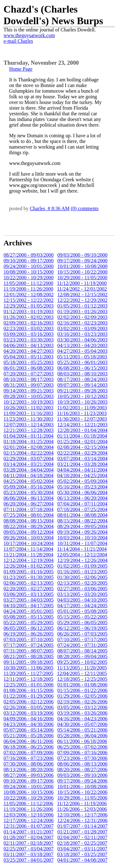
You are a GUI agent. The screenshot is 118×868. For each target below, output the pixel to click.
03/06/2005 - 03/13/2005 (28, 594)
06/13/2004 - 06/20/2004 (82, 498)
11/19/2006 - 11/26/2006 (28, 809)
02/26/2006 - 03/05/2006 (28, 707)
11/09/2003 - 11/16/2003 (28, 413)
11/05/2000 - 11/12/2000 (28, 283)
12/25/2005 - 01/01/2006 (28, 685)
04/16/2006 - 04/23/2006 (82, 719)
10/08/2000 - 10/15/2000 (28, 272)
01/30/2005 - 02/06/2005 (82, 577)
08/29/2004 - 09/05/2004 (82, 526)
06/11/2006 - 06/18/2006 (82, 741)
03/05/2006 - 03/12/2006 (82, 707)
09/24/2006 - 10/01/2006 (28, 786)
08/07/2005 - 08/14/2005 (82, 651)
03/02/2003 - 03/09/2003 (82, 328)
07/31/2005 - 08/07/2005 (28, 651)
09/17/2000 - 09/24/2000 (82, 261)
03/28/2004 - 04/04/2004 (28, 470)
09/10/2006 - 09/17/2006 (28, 781)
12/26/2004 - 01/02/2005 (28, 566)
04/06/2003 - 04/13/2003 (28, 345)
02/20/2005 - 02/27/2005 (28, 589)
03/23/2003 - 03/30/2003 (28, 340)
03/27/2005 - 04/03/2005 (28, 600)
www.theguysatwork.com (29, 35)
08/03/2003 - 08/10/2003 (82, 374)
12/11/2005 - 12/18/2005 (28, 679)
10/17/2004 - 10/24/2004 (28, 543)
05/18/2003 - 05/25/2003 (28, 362)
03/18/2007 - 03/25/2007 (82, 854)
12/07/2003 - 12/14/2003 (28, 425)
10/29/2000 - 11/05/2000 (82, 278)
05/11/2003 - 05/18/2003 (82, 357)
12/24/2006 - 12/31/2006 (82, 820)
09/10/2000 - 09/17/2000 (28, 261)
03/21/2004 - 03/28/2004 (82, 464)
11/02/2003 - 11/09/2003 (82, 408)
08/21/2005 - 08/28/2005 (28, 656)
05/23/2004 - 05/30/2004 (28, 492)
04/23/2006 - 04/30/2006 (28, 724)
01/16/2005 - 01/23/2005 (82, 572)
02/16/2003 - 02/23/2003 (82, 323)
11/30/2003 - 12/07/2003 (82, 419)
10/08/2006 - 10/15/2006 (28, 792)
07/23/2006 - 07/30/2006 (82, 758)
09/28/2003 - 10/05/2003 (28, 396)
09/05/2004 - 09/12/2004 (28, 532)
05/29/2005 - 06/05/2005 (82, 622)
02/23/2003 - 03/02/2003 (28, 328)
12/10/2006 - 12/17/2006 (82, 815)
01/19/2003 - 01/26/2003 (82, 311)
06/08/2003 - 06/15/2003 (82, 368)
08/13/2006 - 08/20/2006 (28, 770)
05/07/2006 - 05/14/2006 (28, 730)
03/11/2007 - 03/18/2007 (28, 854)
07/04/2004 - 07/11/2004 (82, 504)
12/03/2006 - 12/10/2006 (28, 815)
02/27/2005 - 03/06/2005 (82, 589)
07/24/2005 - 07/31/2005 (82, 645)
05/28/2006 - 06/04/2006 (82, 736)
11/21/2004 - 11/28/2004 (28, 555)
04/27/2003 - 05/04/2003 (82, 351)
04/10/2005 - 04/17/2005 (28, 606)
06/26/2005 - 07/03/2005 (82, 634)
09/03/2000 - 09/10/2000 (82, 255)
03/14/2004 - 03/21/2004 (28, 464)
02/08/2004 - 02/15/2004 (82, 447)
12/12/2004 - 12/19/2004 (28, 560)
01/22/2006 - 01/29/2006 (28, 696)
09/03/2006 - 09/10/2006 (82, 775)
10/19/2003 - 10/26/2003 (82, 402)
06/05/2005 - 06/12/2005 (28, 628)
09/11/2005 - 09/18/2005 (28, 662)
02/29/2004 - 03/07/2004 (28, 459)
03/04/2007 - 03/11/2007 (82, 849)
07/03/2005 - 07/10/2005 (28, 639)
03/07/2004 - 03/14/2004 (82, 459)
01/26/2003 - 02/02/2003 (28, 317)
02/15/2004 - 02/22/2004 (28, 453)
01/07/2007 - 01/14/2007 (82, 826)
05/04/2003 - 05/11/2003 (28, 357)
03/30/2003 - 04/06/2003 (82, 340)
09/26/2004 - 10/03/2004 (28, 538)
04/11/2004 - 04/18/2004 (28, 475)
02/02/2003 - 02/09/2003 (82, 317)
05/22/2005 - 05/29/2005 (28, 622)
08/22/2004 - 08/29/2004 (28, 526)
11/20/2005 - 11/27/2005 (28, 673)
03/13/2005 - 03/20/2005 (82, 594)
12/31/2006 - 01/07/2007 (28, 826)
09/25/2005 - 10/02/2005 (82, 662)
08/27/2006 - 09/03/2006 (28, 775)
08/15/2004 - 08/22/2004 (82, 521)
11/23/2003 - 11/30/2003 (28, 419)
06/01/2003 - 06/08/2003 (28, 368)
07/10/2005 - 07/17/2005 (82, 639)
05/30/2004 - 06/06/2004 (82, 492)
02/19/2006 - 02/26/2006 (82, 702)
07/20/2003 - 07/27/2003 (28, 374)
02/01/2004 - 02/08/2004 (28, 447)
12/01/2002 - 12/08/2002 (28, 295)
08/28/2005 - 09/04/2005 (82, 656)
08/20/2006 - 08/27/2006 (82, 770)
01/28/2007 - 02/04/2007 (28, 837)
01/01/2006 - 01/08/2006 (82, 685)
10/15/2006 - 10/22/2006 (82, 792)
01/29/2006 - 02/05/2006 (82, 696)
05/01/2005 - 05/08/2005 (82, 611)
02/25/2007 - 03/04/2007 (28, 849)
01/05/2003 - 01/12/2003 (82, 306)
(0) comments (85, 208)
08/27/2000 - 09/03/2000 (28, 255)
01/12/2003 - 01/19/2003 (28, 311)
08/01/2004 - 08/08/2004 (82, 515)
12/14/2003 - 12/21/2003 (82, 425)
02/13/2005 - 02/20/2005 (82, 583)
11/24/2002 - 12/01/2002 (82, 289)
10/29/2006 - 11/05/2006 (82, 798)
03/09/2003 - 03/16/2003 (28, 334)
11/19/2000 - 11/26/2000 (28, 289)
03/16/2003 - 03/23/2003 (82, 334)
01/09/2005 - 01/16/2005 (28, 572)
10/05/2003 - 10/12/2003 (82, 396)
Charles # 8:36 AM (50, 208)
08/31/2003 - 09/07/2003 (28, 385)
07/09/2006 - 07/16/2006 (82, 753)
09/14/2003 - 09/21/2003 (28, 391)
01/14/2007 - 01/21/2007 (28, 832)
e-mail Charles (18, 41)
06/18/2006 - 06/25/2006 (28, 747)
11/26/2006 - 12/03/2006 (82, 809)
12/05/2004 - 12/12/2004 (82, 555)
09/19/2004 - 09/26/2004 (82, 532)
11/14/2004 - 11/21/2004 (82, 549)
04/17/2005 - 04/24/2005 (82, 606)
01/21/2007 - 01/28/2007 (82, 832)
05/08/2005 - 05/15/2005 (28, 617)
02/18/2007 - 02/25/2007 (82, 843)
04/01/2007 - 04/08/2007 (82, 860)
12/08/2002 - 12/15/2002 (82, 295)
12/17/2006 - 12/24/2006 (28, 820)
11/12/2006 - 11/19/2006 (82, 803)
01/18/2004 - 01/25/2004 (28, 442)
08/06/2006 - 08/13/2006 (82, 764)
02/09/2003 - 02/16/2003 (28, 323)
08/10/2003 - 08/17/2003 (28, 379)
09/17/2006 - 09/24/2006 (82, 781)
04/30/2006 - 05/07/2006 (82, 724)
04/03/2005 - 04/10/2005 (82, 600)
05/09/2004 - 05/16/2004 (28, 487)
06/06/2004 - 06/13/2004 (28, 498)
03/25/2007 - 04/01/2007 (28, 860)
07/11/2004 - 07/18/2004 (28, 509)
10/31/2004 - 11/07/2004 (82, 543)
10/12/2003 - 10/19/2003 (28, 402)
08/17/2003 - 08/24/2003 (82, 379)
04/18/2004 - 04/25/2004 (82, 475)
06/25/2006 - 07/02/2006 (82, 747)
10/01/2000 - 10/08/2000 (82, 266)
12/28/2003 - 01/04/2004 (82, 430)
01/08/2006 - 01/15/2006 (28, 690)
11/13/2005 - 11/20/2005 (82, 668)
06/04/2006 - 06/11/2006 (28, 741)
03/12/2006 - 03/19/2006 (28, 713)
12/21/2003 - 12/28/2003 (28, 430)
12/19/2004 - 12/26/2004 (82, 560)
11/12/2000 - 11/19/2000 (82, 283)
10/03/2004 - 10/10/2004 (82, 538)
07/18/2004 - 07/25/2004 (82, 509)
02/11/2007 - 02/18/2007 (28, 843)
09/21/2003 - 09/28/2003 (82, 391)
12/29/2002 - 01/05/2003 (28, 306)
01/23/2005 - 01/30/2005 (28, 577)
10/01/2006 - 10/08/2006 (82, 786)
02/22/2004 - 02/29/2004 (82, 453)
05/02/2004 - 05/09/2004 (82, 481)
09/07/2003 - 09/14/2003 (82, 385)
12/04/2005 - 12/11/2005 (82, 673)
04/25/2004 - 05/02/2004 (28, 481)
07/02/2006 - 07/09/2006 (28, 753)
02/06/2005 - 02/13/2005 (28, 583)
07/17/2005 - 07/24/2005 (28, 645)
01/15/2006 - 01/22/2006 (82, 690)
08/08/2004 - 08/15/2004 (28, 521)
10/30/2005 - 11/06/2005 (28, 668)
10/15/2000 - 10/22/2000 (82, 272)
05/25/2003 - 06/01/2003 (82, 362)
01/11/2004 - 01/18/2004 (82, 436)
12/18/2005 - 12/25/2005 (82, 679)
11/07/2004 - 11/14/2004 (28, 549)
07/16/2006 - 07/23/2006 (28, 758)
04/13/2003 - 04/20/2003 (82, 345)
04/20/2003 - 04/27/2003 (28, 351)
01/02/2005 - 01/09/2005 (82, 566)
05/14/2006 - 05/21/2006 (82, 730)
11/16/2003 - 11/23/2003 (82, 413)
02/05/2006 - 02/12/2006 (28, 702)
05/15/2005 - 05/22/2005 (82, 617)
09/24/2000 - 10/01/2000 (28, 266)
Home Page (21, 69)
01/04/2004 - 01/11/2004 (28, 436)
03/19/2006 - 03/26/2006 (82, 713)
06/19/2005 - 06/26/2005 (28, 634)
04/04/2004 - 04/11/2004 (82, 470)
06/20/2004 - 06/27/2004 (28, 504)
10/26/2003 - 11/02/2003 (28, 408)
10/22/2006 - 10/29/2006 (28, 798)
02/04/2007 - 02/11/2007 (82, 837)
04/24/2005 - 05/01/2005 (28, 611)
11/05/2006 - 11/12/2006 (28, 803)
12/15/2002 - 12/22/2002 (28, 300)
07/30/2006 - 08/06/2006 (28, 764)
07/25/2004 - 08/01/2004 (28, 515)
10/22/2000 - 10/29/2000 (28, 278)
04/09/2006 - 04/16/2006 (28, 719)
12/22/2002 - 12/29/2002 (82, 300)
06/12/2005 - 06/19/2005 (82, 628)
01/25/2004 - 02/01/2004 (82, 442)
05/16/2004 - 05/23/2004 (82, 487)
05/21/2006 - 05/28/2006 (28, 736)
